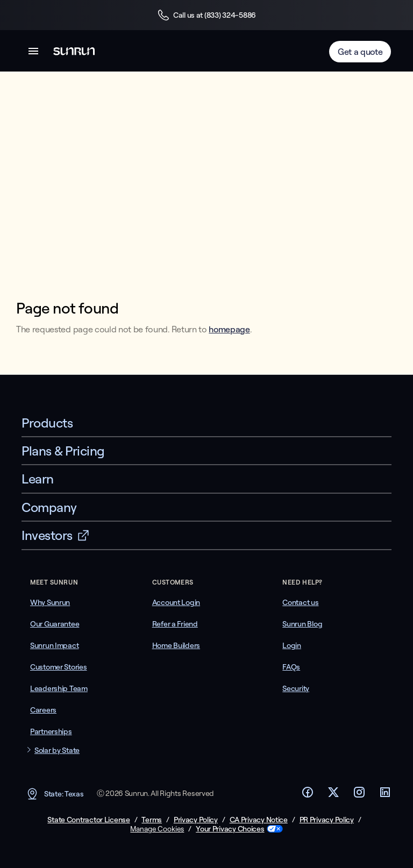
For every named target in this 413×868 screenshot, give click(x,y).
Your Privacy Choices (230, 829)
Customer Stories (59, 667)
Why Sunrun (50, 602)
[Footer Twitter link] (333, 795)
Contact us (300, 602)
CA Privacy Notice (259, 820)
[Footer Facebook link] (308, 795)
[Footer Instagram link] (359, 795)
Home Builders (176, 645)
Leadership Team (59, 688)
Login (292, 645)
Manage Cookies (157, 829)
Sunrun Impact (54, 645)
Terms (152, 820)
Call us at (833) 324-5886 (206, 15)
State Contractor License (88, 820)
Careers (43, 710)
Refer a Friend (175, 624)
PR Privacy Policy (327, 820)
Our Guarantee (55, 624)
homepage (229, 329)
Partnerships (51, 731)
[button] (33, 53)
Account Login (176, 602)
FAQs (291, 667)
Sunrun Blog (302, 624)
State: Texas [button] (55, 794)
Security (296, 688)
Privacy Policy (196, 820)
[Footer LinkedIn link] (385, 795)
